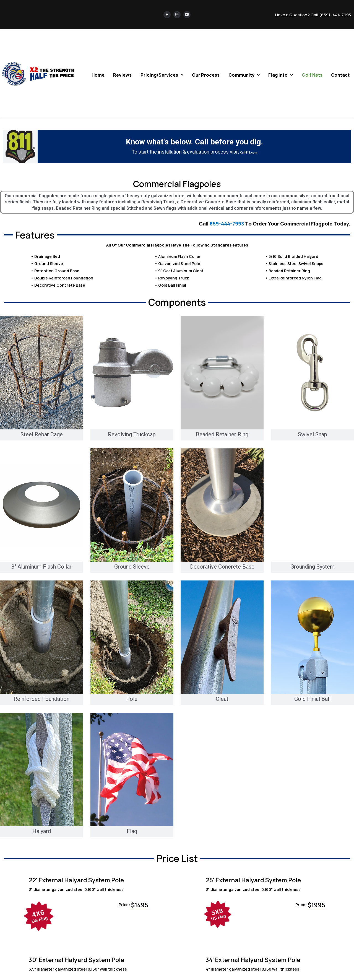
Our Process (208, 74)
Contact (341, 74)
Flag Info (282, 74)
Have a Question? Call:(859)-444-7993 (313, 15)
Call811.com (249, 152)
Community (245, 74)
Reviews (125, 74)
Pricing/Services (164, 74)
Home (101, 74)
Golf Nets (313, 74)
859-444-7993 (227, 224)
